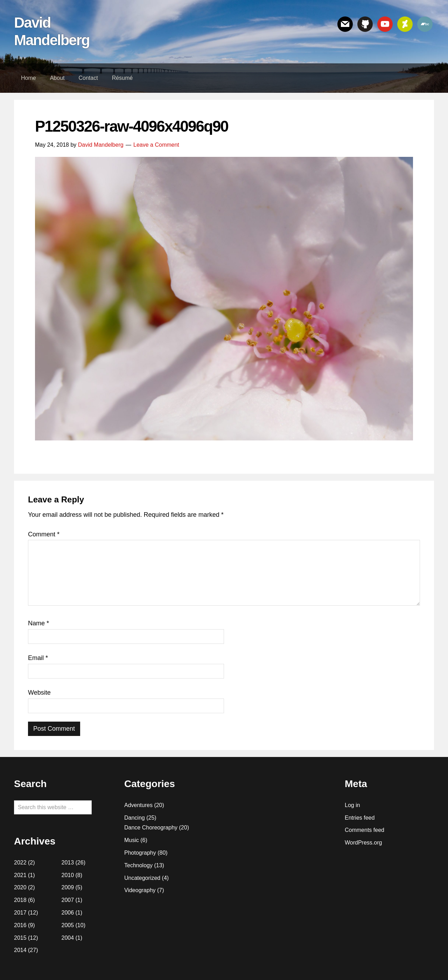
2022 (20, 863)
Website (39, 693)
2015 (20, 938)
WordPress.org (363, 843)
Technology (138, 865)
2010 (68, 875)
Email (38, 658)
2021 (20, 875)
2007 (68, 900)
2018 (20, 900)
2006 (68, 913)
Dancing (135, 818)
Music (132, 840)
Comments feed (365, 830)
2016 (20, 925)
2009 (68, 887)
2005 (68, 925)
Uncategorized (142, 878)
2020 (20, 887)
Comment (44, 534)
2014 (20, 950)
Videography (140, 890)
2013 (68, 863)
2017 (20, 913)
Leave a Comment (156, 145)
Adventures (138, 805)
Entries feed (360, 818)
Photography (140, 853)
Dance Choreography (151, 828)
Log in (352, 805)
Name (38, 623)
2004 (68, 938)
